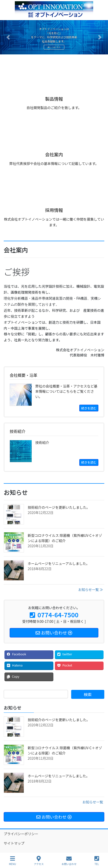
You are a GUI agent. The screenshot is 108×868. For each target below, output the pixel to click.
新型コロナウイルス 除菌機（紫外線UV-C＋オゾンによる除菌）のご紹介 (65, 538)
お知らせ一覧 (93, 802)
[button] (8, 37)
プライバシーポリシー (21, 834)
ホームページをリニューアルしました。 (59, 563)
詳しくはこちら (54, 47)
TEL (97, 861)
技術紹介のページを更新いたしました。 (59, 507)
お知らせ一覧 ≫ (91, 590)
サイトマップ (14, 843)
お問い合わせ (69, 861)
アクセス (39, 861)
